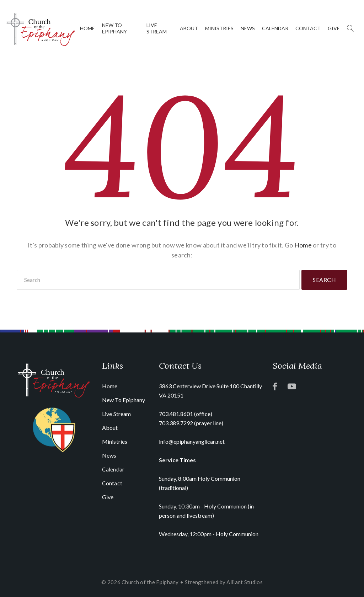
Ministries (219, 28)
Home (87, 28)
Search (324, 280)
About (189, 28)
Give (334, 28)
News (248, 28)
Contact (308, 28)
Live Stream (157, 28)
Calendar (275, 28)
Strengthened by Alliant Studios (224, 582)
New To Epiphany (114, 28)
